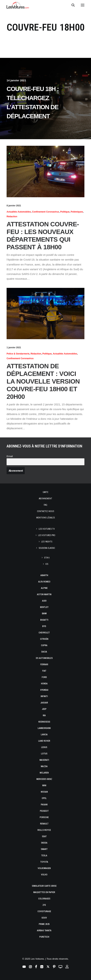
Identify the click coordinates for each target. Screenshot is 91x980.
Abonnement (45, 499)
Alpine (44, 588)
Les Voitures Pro (47, 535)
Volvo (44, 875)
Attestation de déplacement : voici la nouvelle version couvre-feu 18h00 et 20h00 (43, 381)
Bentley (44, 607)
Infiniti (44, 696)
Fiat (44, 671)
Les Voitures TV (47, 529)
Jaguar (44, 703)
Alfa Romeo (44, 582)
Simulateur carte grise (44, 886)
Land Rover (44, 741)
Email (10, 456)
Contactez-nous (45, 511)
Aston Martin (44, 594)
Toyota (44, 862)
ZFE (44, 905)
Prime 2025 (44, 924)
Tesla (44, 856)
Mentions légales (45, 518)
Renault (44, 824)
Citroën (44, 639)
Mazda (44, 766)
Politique (65, 212)
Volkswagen (44, 868)
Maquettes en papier (44, 892)
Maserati (44, 760)
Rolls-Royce (44, 830)
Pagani (44, 805)
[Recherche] (71, 5)
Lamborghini (44, 728)
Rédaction (12, 217)
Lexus (44, 747)
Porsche (44, 817)
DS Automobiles (44, 658)
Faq (45, 505)
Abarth (44, 575)
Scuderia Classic (47, 548)
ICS (47, 564)
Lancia (44, 735)
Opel (44, 798)
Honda (44, 684)
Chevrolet (44, 633)
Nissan (44, 792)
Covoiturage (44, 911)
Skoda (44, 843)
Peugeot (44, 811)
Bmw (44, 614)
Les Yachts (47, 542)
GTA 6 (47, 558)
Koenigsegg (44, 722)
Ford (44, 677)
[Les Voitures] (18, 5)
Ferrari (44, 664)
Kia (44, 715)
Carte (45, 492)
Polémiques (77, 212)
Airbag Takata (44, 931)
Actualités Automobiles (19, 212)
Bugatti (44, 620)
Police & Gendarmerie (18, 354)
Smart (44, 849)
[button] (83, 5)
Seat (44, 836)
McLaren (44, 773)
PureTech (44, 937)
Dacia (44, 652)
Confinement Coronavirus (45, 212)
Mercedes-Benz (44, 779)
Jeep (44, 709)
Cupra (44, 645)
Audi (44, 601)
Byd (44, 626)
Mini (44, 785)
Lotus (44, 754)
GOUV (44, 918)
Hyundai (44, 690)
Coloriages (44, 899)
